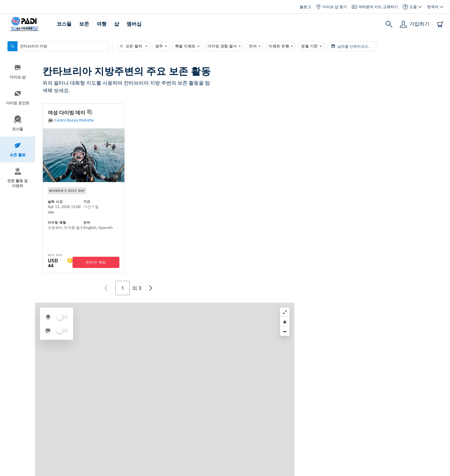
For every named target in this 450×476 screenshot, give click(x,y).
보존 (84, 24)
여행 (102, 24)
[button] (338, 120)
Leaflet (441, 474)
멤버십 (134, 24)
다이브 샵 (18, 73)
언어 (255, 46)
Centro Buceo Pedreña (71, 120)
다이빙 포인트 (18, 99)
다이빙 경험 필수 (224, 46)
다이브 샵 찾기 (331, 7)
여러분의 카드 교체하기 (375, 7)
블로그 (305, 7)
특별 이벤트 (187, 46)
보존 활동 (18, 151)
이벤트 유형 (281, 46)
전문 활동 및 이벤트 (17, 179)
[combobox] (58, 46)
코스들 (64, 24)
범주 (161, 46)
